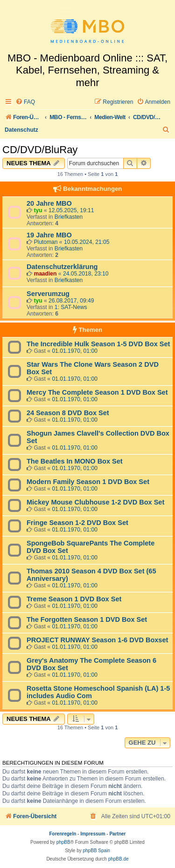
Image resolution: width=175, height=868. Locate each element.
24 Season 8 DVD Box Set (68, 413)
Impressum (93, 834)
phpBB (63, 842)
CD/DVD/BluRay (40, 150)
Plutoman (45, 242)
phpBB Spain (96, 851)
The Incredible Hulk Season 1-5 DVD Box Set (98, 344)
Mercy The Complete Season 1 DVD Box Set (97, 392)
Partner (117, 834)
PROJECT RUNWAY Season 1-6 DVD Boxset (97, 640)
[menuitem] (25, 102)
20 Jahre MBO (49, 203)
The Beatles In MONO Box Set (75, 461)
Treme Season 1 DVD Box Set (74, 599)
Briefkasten (69, 217)
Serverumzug (48, 294)
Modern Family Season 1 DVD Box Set (88, 482)
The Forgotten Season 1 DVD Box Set (87, 619)
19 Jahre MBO (49, 235)
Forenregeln (63, 834)
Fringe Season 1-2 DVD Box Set (77, 523)
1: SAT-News (71, 307)
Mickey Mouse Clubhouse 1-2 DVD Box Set (95, 502)
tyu (38, 210)
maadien (45, 274)
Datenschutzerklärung (62, 267)
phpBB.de (119, 859)
